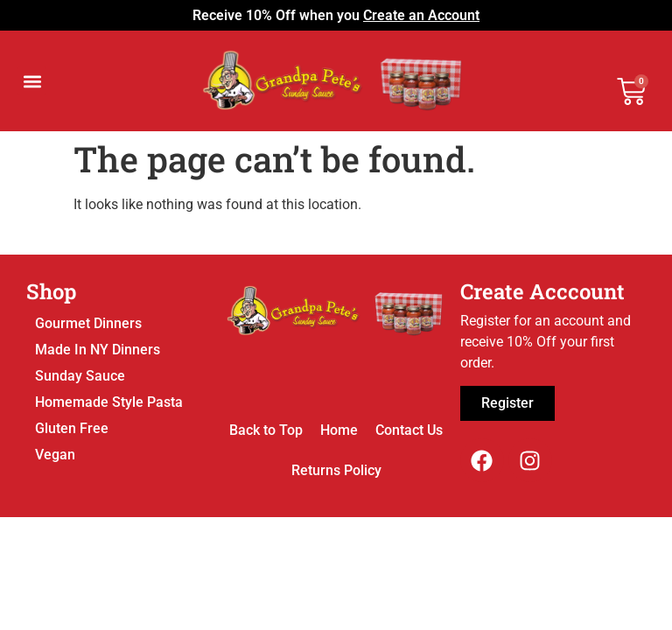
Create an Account (421, 15)
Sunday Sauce (80, 376)
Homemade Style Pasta (109, 402)
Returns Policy (336, 470)
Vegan (55, 455)
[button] (32, 81)
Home (339, 430)
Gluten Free (72, 428)
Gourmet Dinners (88, 323)
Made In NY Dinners (98, 350)
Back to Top (266, 430)
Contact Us (409, 430)
